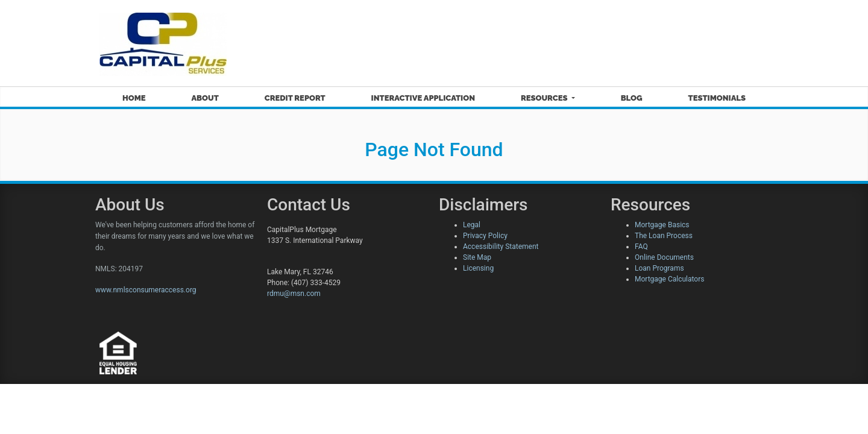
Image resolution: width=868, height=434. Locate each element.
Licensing (478, 268)
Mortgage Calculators (669, 279)
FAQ (641, 247)
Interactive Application (423, 98)
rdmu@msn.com (294, 294)
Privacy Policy (485, 236)
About (205, 98)
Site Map (477, 257)
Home (134, 98)
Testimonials (717, 98)
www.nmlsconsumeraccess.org (146, 290)
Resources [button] (545, 98)
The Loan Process (664, 236)
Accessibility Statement (501, 247)
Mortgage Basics (662, 225)
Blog (632, 98)
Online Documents (664, 257)
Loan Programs (659, 268)
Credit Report (295, 98)
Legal (472, 225)
